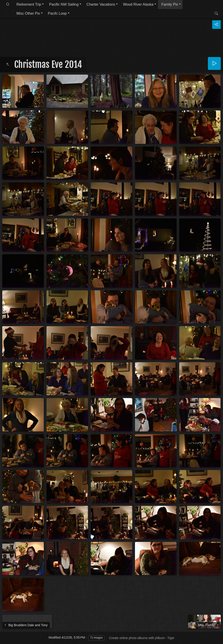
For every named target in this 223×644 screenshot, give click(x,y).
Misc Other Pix (28, 13)
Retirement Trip (29, 4)
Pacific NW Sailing (64, 4)
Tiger (171, 638)
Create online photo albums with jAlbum (137, 638)
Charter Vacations (101, 4)
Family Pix (170, 4)
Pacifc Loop (57, 13)
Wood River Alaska (138, 4)
